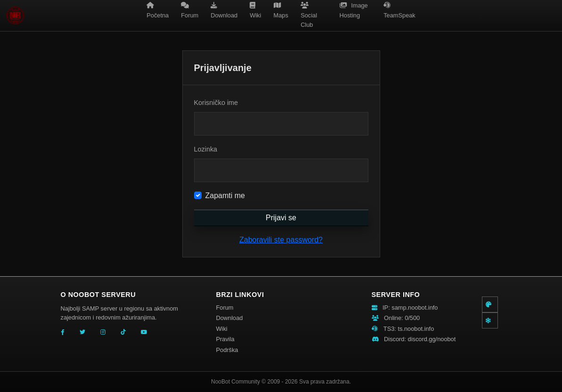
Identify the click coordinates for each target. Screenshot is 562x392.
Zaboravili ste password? (281, 240)
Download (230, 318)
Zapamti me (225, 196)
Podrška (227, 350)
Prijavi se (281, 218)
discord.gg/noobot (432, 339)
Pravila (225, 339)
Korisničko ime (216, 103)
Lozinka (206, 149)
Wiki (222, 329)
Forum (225, 308)
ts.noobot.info (416, 329)
